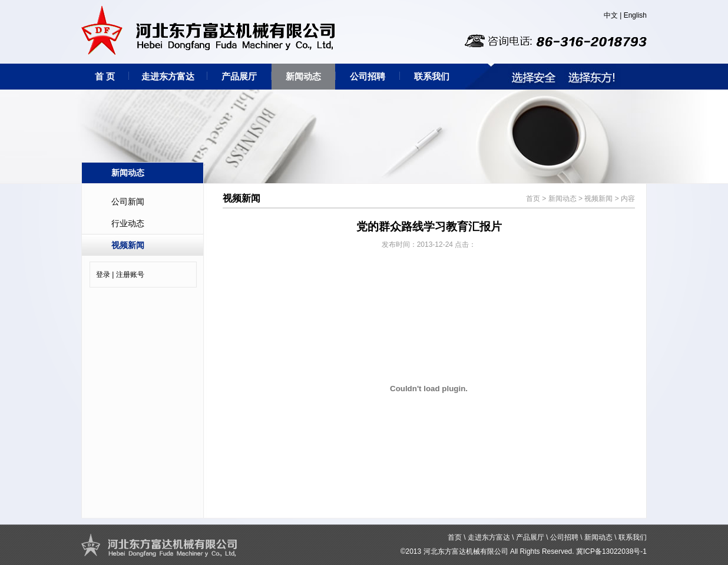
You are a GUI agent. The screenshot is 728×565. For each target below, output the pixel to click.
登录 (103, 275)
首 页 (105, 76)
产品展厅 (239, 76)
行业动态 (128, 223)
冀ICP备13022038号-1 (611, 551)
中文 (611, 15)
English (635, 15)
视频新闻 (128, 245)
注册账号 (130, 275)
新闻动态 (303, 76)
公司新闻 (128, 201)
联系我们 (432, 76)
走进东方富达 (168, 76)
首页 (533, 199)
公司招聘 (368, 76)
